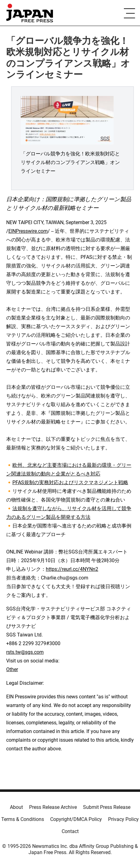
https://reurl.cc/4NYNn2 (72, 569)
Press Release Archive (53, 807)
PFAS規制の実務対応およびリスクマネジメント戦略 (70, 482)
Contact (70, 831)
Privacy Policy (123, 819)
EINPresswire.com (28, 231)
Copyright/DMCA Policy (76, 819)
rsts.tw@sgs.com (25, 652)
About (16, 807)
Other (12, 669)
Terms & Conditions (23, 819)
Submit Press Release (107, 807)
